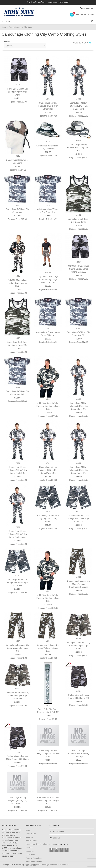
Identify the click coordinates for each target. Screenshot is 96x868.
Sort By (8, 42)
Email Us (57, 838)
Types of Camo (15, 27)
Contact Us (30, 851)
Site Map (29, 848)
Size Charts (30, 855)
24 (85, 43)
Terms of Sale (31, 834)
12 (80, 43)
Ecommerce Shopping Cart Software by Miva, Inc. (50, 865)
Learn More (63, 2)
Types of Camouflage (34, 858)
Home (4, 27)
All (90, 43)
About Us (29, 837)
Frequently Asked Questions (37, 844)
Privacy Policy (31, 841)
